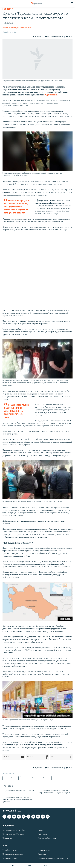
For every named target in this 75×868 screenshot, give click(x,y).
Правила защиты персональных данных (53, 858)
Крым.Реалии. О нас (10, 850)
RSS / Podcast (43, 834)
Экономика (8, 9)
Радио (41, 830)
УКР (46, 865)
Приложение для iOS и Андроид (14, 834)
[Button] (38, 37)
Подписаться (7, 838)
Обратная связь (44, 850)
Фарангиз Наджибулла (11, 28)
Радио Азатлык (26, 28)
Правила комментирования (13, 854)
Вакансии (42, 854)
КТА (30, 865)
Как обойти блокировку (47, 838)
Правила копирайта (10, 858)
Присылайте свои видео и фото (14, 830)
